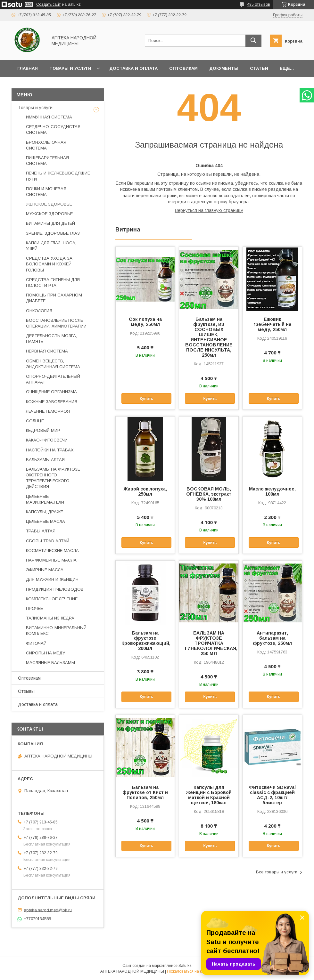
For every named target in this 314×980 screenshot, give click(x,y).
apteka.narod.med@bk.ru (48, 910)
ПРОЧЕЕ (34, 608)
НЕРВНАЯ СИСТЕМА (47, 351)
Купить (146, 399)
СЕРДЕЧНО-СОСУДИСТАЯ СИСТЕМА (53, 130)
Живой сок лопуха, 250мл (145, 491)
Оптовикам (183, 68)
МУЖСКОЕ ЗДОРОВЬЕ (49, 214)
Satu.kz (185, 966)
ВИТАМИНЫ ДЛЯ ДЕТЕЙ (50, 223)
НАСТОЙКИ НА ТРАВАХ (50, 450)
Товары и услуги (70, 68)
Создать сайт (48, 4)
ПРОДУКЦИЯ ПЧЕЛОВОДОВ (55, 589)
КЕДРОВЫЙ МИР (43, 430)
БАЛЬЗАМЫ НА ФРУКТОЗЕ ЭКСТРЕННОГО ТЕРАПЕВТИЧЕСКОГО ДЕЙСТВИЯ (53, 478)
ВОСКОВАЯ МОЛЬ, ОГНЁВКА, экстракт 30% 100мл (209, 494)
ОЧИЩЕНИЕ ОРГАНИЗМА (51, 392)
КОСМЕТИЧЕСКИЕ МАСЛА (52, 551)
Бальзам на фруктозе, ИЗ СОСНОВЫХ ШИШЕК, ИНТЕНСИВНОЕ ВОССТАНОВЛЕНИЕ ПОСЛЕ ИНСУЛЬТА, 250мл (209, 337)
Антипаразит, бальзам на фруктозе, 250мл (272, 638)
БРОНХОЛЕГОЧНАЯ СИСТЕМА (46, 145)
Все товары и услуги (277, 872)
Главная (28, 68)
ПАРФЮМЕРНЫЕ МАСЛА (51, 560)
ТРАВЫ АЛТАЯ (41, 531)
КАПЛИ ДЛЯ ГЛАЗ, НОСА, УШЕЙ (51, 246)
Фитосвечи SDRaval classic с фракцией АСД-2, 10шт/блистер (272, 795)
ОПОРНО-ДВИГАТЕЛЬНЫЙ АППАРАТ (53, 379)
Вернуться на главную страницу (209, 210)
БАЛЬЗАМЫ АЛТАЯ (45, 460)
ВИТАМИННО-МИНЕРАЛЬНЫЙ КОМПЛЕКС (56, 631)
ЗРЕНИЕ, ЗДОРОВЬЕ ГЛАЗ (53, 233)
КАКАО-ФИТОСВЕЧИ (47, 440)
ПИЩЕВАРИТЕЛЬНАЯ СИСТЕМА (47, 161)
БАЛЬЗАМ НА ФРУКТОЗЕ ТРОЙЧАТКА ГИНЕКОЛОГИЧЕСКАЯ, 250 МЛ (209, 643)
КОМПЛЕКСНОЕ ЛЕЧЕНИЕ (52, 599)
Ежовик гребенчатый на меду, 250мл (272, 324)
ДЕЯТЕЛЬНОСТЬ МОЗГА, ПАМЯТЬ (51, 339)
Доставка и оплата (133, 68)
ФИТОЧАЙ (36, 643)
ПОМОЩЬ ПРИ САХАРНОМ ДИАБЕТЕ (54, 298)
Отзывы (26, 691)
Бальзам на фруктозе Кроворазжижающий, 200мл (145, 641)
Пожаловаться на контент (190, 971)
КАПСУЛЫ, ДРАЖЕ (45, 512)
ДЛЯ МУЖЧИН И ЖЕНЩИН (52, 579)
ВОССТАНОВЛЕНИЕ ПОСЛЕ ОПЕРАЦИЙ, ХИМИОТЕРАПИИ (56, 323)
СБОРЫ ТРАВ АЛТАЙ (48, 541)
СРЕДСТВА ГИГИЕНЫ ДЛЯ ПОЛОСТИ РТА (53, 283)
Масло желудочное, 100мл (272, 491)
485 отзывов (259, 4)
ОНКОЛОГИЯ (39, 311)
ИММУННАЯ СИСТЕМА (49, 117)
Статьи (259, 68)
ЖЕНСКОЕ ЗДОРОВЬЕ (49, 204)
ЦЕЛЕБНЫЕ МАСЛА (45, 521)
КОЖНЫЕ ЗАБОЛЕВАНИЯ (52, 402)
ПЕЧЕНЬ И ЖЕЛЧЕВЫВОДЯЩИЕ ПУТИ (58, 176)
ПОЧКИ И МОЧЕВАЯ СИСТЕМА (46, 192)
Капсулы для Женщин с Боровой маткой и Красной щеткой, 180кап (209, 795)
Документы (224, 68)
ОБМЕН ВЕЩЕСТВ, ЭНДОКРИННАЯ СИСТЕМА (53, 364)
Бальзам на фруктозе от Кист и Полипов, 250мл (145, 792)
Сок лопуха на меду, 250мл (145, 322)
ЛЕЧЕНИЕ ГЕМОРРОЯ (48, 411)
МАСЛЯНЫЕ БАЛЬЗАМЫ (50, 663)
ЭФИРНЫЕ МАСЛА (45, 570)
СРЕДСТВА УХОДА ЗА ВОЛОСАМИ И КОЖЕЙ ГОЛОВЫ (49, 264)
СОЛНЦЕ (35, 421)
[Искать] (253, 41)
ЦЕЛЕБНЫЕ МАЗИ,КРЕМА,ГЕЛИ (45, 499)
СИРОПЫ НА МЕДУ (45, 653)
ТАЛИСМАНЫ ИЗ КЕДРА (50, 618)
